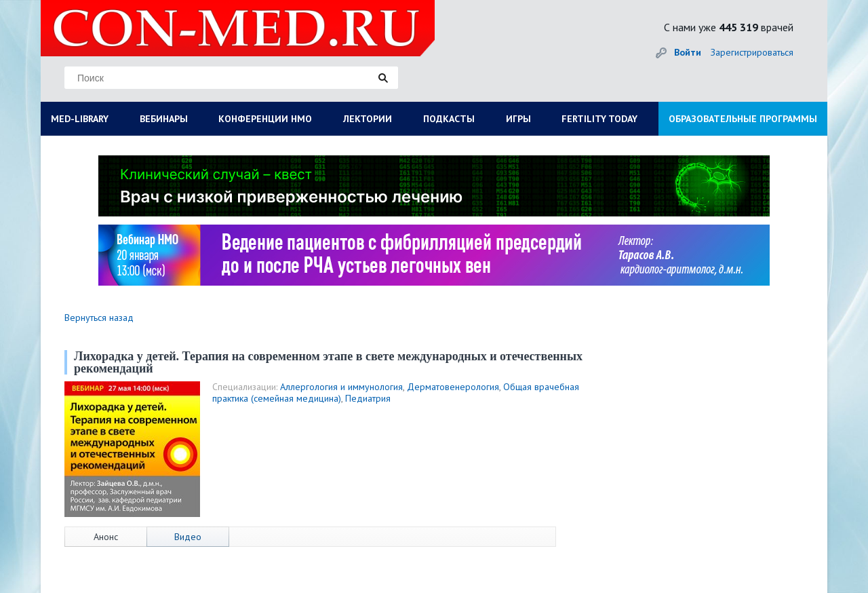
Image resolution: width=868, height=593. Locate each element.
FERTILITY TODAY (599, 119)
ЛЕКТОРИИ (368, 119)
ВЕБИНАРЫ (164, 119)
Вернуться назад (99, 318)
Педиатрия (368, 398)
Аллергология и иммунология (341, 387)
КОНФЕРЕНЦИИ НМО (265, 119)
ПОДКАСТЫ (449, 119)
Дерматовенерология (453, 387)
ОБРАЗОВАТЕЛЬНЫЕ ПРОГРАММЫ (743, 119)
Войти (688, 52)
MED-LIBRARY (80, 119)
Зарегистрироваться (752, 52)
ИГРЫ (518, 119)
